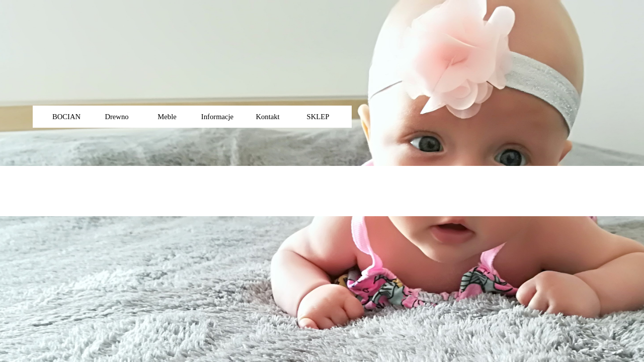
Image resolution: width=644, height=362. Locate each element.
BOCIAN (66, 117)
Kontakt (267, 117)
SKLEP (318, 117)
